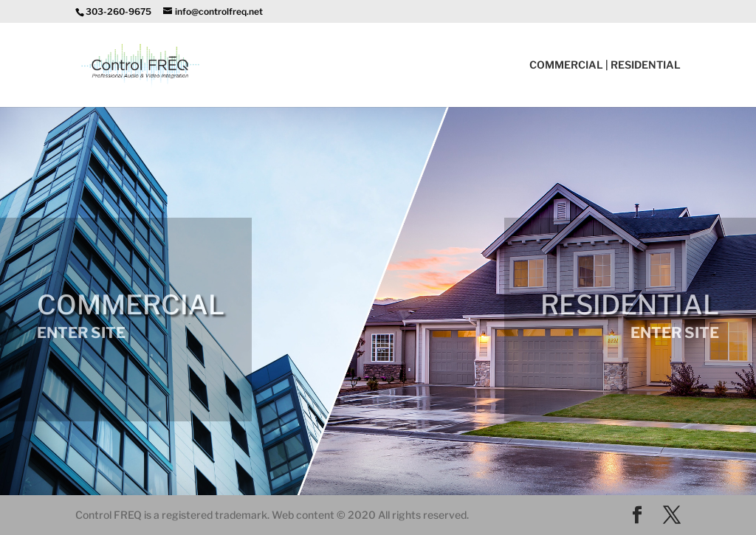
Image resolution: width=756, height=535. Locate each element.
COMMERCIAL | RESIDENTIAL (605, 65)
